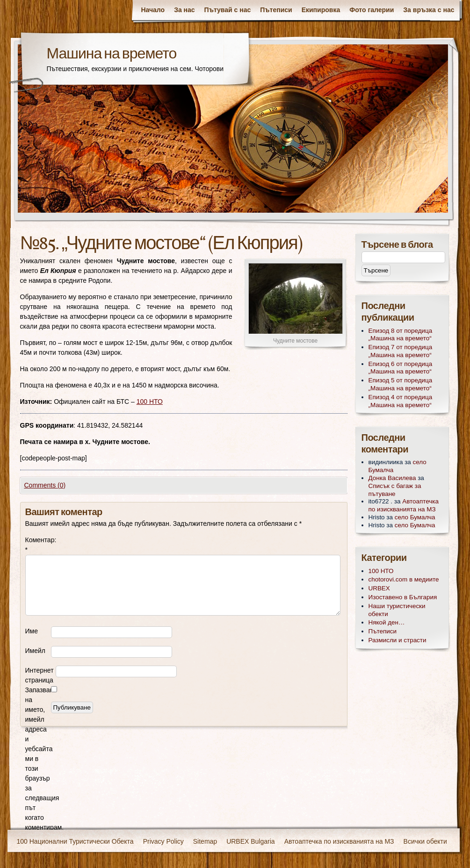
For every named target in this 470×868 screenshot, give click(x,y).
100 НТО (150, 402)
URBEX (379, 588)
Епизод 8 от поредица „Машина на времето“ (401, 335)
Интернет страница (40, 675)
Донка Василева (392, 478)
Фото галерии (372, 10)
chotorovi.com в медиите (404, 579)
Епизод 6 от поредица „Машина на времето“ (401, 368)
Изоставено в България (403, 597)
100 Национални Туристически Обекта (75, 841)
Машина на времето (112, 55)
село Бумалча (415, 517)
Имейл (35, 651)
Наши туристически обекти (397, 610)
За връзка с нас (429, 10)
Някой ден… (387, 622)
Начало (153, 10)
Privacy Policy (163, 841)
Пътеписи (276, 10)
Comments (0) (45, 485)
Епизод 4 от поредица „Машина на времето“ (401, 401)
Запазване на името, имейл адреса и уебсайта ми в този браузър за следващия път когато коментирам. (38, 759)
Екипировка (321, 10)
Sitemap (205, 841)
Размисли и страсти (398, 640)
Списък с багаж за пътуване (395, 490)
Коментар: (38, 545)
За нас (184, 10)
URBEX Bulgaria (251, 841)
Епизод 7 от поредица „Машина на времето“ (401, 351)
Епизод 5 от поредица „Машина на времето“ (401, 384)
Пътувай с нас (228, 10)
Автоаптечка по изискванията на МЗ (404, 505)
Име (32, 631)
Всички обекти (425, 841)
